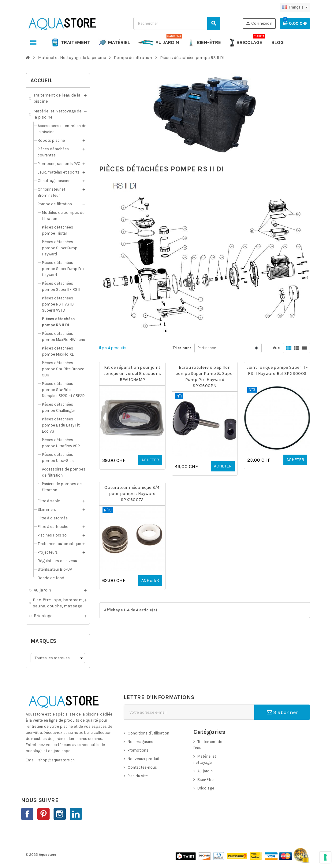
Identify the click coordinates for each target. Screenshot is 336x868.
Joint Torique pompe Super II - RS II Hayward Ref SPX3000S (277, 370)
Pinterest (43, 814)
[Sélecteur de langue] (295, 7)
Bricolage (206, 788)
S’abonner (282, 712)
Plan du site (138, 776)
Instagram (60, 814)
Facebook (27, 814)
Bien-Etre (205, 780)
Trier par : (182, 348)
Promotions (138, 750)
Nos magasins (140, 742)
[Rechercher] (177, 23)
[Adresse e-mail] (189, 712)
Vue (276, 348)
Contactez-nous (142, 767)
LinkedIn (76, 814)
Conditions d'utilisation (148, 733)
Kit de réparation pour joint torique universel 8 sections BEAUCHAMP (132, 374)
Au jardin (205, 771)
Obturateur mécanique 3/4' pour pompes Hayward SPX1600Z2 (132, 494)
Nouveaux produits (145, 759)
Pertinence (207, 348)
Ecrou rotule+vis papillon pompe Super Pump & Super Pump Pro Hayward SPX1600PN (205, 377)
